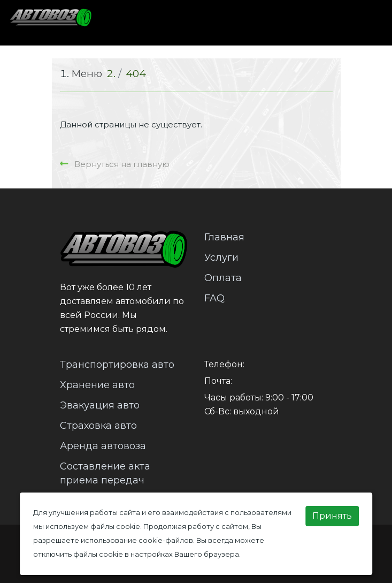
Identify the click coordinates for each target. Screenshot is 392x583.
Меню (87, 74)
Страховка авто (98, 426)
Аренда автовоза (103, 446)
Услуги (221, 258)
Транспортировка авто (117, 365)
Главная (224, 237)
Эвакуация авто (100, 405)
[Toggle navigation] (364, 22)
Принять (332, 516)
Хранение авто (97, 385)
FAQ (214, 298)
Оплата (223, 278)
